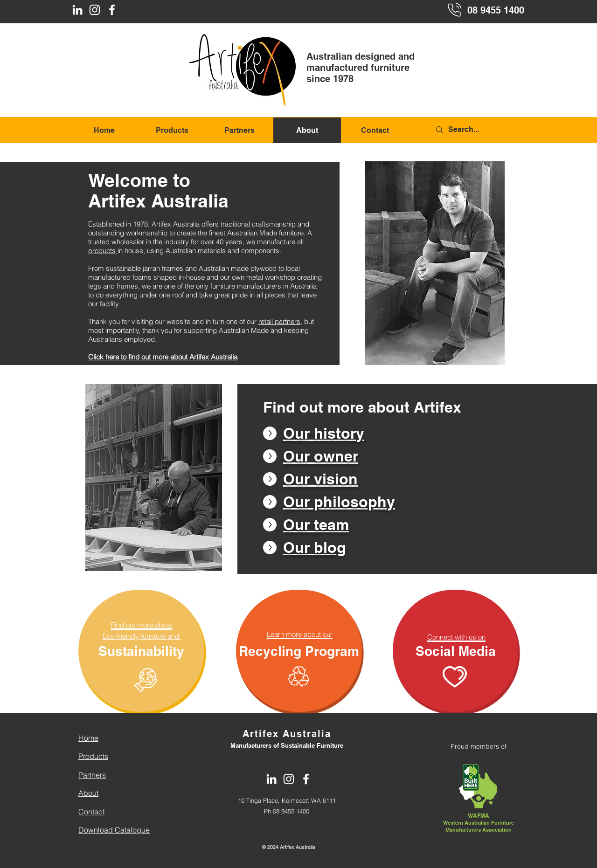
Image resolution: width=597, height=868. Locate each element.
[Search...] (479, 130)
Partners (92, 775)
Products (93, 756)
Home (88, 738)
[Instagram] (95, 10)
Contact (91, 812)
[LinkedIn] (77, 10)
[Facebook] (112, 10)
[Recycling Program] (299, 651)
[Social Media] (455, 651)
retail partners (279, 321)
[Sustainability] (141, 651)
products (103, 251)
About (88, 793)
